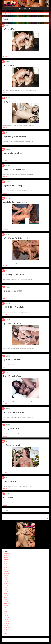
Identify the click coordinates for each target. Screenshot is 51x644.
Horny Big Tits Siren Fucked (11, 429)
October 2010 (6, 601)
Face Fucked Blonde (8, 498)
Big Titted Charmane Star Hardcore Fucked (15, 238)
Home (20, 9)
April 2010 (5, 613)
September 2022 (7, 554)
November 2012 (6, 590)
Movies (25, 9)
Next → (8, 510)
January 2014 (6, 576)
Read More (5, 56)
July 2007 (5, 629)
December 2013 (6, 578)
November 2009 (6, 623)
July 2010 (5, 607)
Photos (30, 9)
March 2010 (6, 615)
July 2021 (5, 564)
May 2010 (5, 611)
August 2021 (6, 562)
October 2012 (6, 592)
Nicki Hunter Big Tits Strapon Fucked (14, 307)
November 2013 (6, 580)
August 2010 (6, 605)
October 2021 (6, 558)
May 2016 (5, 568)
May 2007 (5, 633)
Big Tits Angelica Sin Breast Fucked (13, 291)
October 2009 (6, 625)
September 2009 (7, 627)
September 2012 (7, 594)
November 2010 (6, 599)
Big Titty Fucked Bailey (9, 102)
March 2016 (6, 572)
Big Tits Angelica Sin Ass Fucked (12, 360)
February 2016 (6, 574)
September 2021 (7, 560)
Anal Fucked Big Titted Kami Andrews (14, 275)
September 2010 (7, 603)
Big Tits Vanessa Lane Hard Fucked (13, 324)
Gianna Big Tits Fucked (9, 481)
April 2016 (5, 570)
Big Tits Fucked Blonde (9, 29)
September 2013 (7, 584)
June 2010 (6, 609)
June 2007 (6, 631)
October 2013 (6, 582)
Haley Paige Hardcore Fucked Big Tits (14, 186)
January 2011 (6, 595)
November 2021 (6, 556)
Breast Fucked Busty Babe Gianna (13, 153)
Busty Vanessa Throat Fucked (11, 445)
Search (5, 516)
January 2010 (6, 619)
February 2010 (6, 617)
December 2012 (6, 588)
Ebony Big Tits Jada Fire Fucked (12, 376)
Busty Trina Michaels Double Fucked (13, 412)
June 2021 (6, 566)
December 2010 (6, 597)
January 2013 (6, 586)
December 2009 (6, 621)
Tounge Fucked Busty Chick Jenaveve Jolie (15, 202)
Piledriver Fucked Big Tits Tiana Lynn (14, 169)
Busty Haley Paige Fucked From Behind (14, 137)
